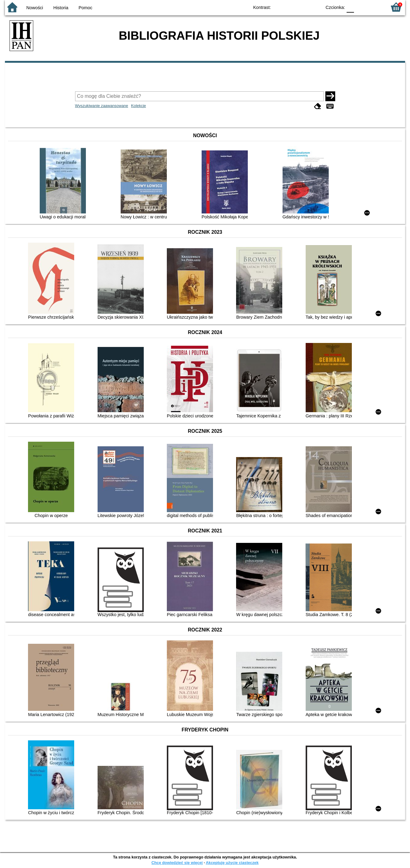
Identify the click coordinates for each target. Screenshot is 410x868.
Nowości (35, 8)
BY (315, 7)
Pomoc (85, 8)
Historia (61, 8)
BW (290, 7)
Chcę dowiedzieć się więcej (177, 863)
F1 (361, 7)
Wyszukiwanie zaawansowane (102, 106)
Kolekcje (139, 106)
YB (303, 7)
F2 (375, 7)
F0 (350, 7)
